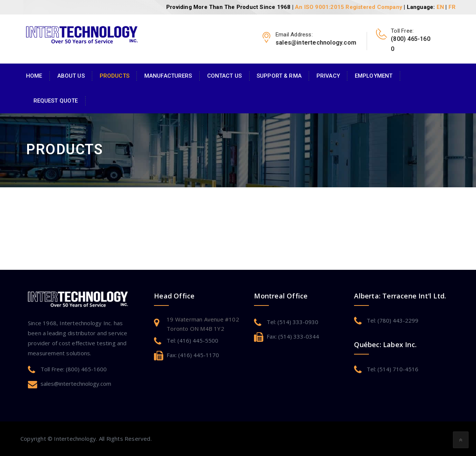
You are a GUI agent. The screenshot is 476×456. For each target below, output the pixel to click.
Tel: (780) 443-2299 (393, 320)
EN (440, 7)
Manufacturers (168, 76)
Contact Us (224, 76)
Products (115, 76)
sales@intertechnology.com (76, 384)
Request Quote (56, 101)
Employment (374, 76)
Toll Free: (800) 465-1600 (74, 369)
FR (452, 7)
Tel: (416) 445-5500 (192, 340)
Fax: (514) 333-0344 (293, 336)
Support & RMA (279, 76)
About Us (71, 76)
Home (34, 76)
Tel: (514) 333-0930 (292, 322)
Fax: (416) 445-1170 (193, 355)
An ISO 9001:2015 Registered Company (349, 7)
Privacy (328, 76)
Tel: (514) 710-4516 (393, 369)
